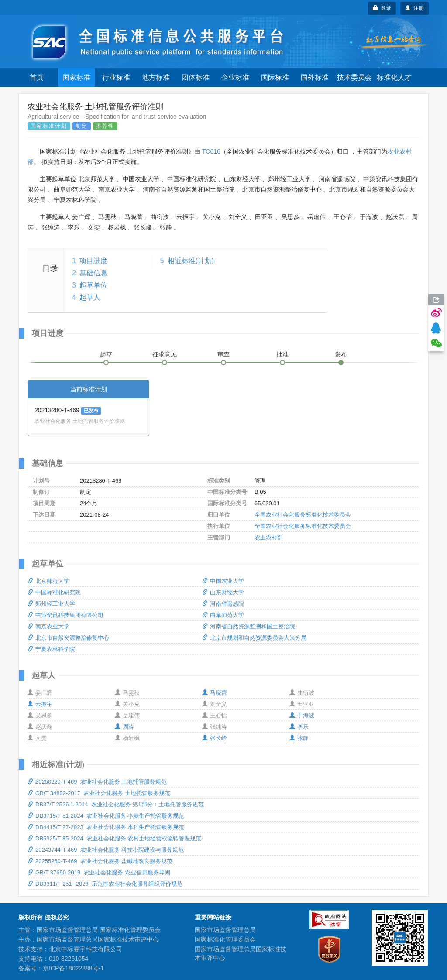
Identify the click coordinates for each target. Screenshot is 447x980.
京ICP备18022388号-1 (73, 968)
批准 (282, 354)
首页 (37, 77)
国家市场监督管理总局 (225, 930)
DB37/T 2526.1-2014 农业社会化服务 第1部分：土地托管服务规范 (116, 804)
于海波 (302, 715)
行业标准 (116, 77)
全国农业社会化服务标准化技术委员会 (303, 515)
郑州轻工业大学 (51, 604)
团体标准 (196, 77)
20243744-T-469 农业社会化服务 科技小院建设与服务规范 (106, 850)
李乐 (299, 727)
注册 (414, 8)
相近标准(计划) (191, 261)
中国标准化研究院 (54, 592)
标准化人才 (394, 77)
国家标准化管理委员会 (225, 939)
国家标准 (76, 77)
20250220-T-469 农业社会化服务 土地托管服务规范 (97, 782)
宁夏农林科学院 (51, 649)
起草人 (90, 297)
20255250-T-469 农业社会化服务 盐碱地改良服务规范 (100, 861)
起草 (106, 354)
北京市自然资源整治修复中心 (68, 638)
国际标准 (275, 77)
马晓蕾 (215, 693)
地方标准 (156, 77)
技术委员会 (354, 77)
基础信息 (93, 273)
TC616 (211, 151)
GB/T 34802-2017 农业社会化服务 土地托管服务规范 (99, 793)
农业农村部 (269, 537)
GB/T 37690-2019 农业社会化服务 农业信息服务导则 (99, 872)
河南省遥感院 (223, 604)
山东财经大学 (223, 592)
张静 (299, 738)
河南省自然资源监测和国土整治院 (249, 626)
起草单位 (93, 285)
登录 (382, 8)
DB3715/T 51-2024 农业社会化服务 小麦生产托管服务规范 (106, 816)
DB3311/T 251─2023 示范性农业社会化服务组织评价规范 (105, 884)
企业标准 (235, 77)
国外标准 (315, 77)
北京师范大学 (48, 581)
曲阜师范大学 (223, 615)
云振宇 (40, 704)
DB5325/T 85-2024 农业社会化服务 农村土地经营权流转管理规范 (114, 838)
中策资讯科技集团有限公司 (65, 615)
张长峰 (215, 738)
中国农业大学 (223, 581)
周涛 (124, 727)
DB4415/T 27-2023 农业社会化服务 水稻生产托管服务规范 (106, 827)
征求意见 (165, 354)
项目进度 (93, 261)
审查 (223, 354)
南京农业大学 (48, 626)
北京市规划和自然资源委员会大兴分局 (254, 638)
